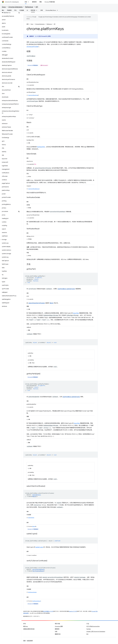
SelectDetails (31, 518)
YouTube (89, 629)
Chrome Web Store (51, 10)
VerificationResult (38, 571)
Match (34, 496)
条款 (24, 641)
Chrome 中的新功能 (50, 2)
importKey (76, 313)
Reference (29, 7)
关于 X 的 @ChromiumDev (93, 626)
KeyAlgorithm (41, 147)
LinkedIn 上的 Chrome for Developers (96, 631)
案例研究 (34, 2)
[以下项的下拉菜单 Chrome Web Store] (58, 10)
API (37, 7)
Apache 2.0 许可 (73, 611)
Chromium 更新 (59, 626)
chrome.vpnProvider (32, 47)
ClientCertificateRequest (34, 189)
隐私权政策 (30, 641)
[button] (10, 240)
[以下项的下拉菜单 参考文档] (37, 10)
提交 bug (26, 626)
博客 (41, 2)
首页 (28, 24)
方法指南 (22, 10)
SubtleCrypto (39, 547)
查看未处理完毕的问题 (29, 629)
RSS (87, 634)
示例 (42, 10)
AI (27, 10)
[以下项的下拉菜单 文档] (29, 2)
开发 (15, 10)
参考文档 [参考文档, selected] (33, 10)
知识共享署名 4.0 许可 (48, 611)
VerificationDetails (32, 592)
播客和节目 (58, 634)
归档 (56, 631)
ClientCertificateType (33, 95)
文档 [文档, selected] (26, 2)
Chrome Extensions (15, 7)
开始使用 (9, 10)
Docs (4, 7)
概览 (3, 10)
